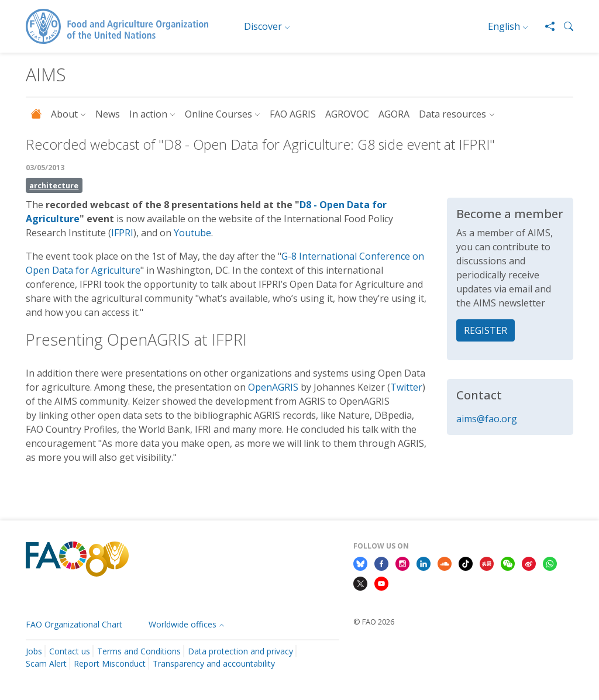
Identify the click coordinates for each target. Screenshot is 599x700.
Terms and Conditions (139, 651)
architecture (54, 185)
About (64, 114)
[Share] (545, 26)
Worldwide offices (183, 624)
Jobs (34, 651)
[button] (564, 26)
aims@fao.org (487, 419)
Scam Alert (46, 663)
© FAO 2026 (374, 622)
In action (148, 114)
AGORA (394, 114)
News (108, 114)
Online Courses (218, 114)
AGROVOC (347, 114)
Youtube (192, 233)
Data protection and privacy (240, 651)
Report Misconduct (110, 663)
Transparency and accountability (214, 663)
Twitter (406, 387)
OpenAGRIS (273, 387)
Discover (263, 26)
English (504, 26)
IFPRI (122, 233)
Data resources (452, 114)
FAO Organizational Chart (74, 624)
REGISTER (486, 330)
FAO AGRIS (293, 114)
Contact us (70, 651)
